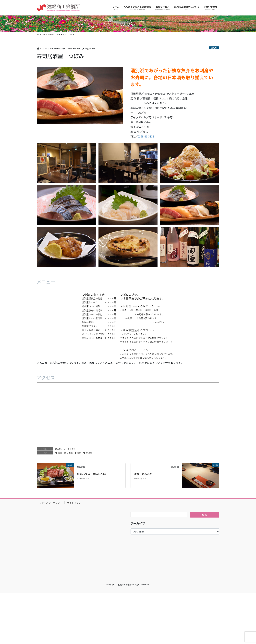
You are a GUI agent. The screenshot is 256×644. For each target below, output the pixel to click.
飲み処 (214, 48)
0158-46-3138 (146, 136)
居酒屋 (89, 453)
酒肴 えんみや (143, 474)
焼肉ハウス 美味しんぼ (91, 474)
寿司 (60, 453)
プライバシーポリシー (51, 503)
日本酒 (70, 453)
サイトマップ (74, 503)
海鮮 (79, 453)
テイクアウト (70, 449)
